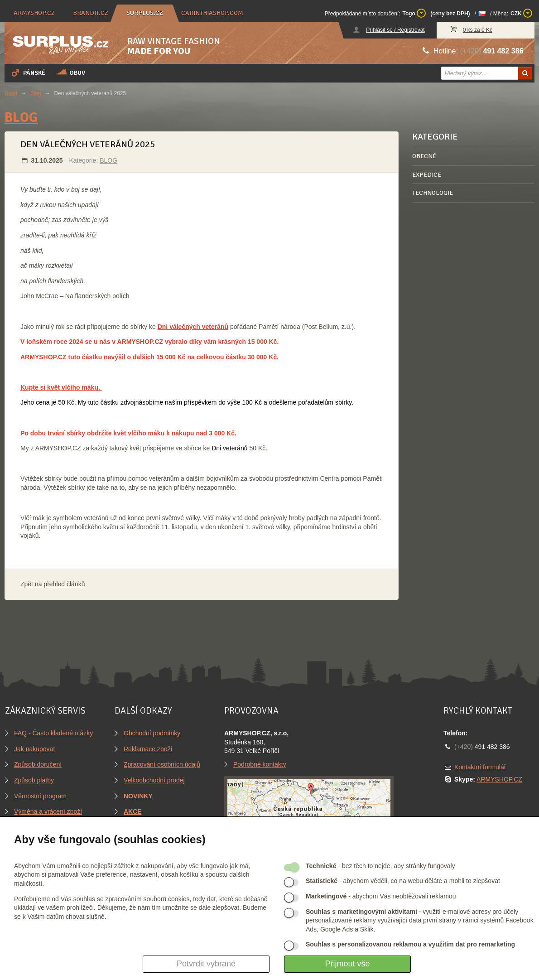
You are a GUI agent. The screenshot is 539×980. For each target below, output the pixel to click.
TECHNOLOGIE (433, 193)
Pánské (28, 72)
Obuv (71, 72)
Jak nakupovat (34, 749)
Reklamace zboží (148, 749)
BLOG (21, 118)
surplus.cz (145, 13)
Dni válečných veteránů (193, 327)
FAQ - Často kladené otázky (53, 733)
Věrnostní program (40, 796)
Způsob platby (34, 780)
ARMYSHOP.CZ (499, 779)
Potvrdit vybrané (206, 964)
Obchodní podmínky (152, 733)
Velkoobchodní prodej (154, 780)
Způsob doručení (38, 764)
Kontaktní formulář (480, 767)
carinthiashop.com (212, 13)
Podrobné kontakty (260, 764)
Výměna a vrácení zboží (48, 811)
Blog (36, 93)
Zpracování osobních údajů (162, 764)
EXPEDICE (427, 175)
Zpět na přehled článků (53, 584)
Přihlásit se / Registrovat (395, 30)
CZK (521, 13)
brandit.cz (91, 13)
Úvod (11, 93)
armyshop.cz (34, 13)
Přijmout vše (347, 964)
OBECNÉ (424, 156)
